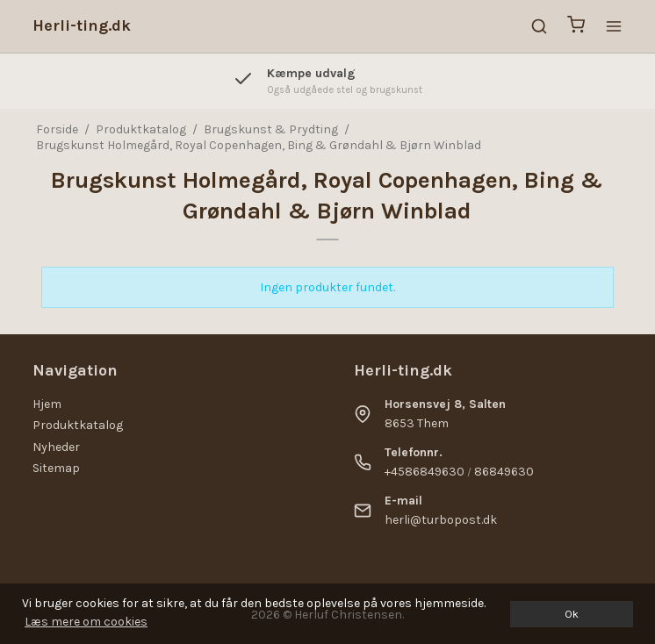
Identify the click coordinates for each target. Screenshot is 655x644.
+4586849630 (425, 472)
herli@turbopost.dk (441, 520)
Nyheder (56, 447)
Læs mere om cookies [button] (86, 622)
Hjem (47, 404)
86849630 (504, 472)
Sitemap (56, 468)
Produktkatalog (78, 425)
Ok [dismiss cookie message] (572, 614)
